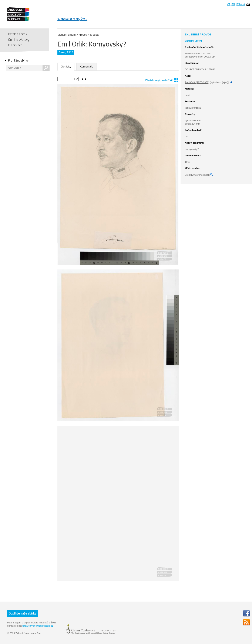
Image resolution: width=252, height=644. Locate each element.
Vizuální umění (67, 35)
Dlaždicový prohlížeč (162, 80)
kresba (83, 35)
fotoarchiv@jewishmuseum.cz (38, 626)
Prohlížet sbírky (18, 60)
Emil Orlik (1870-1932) (197, 82)
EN (233, 4)
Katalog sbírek (18, 34)
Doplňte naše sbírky (23, 613)
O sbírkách (15, 45)
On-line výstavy (19, 40)
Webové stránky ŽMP (72, 19)
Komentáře (87, 67)
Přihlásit (241, 4)
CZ (229, 4)
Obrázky (66, 67)
